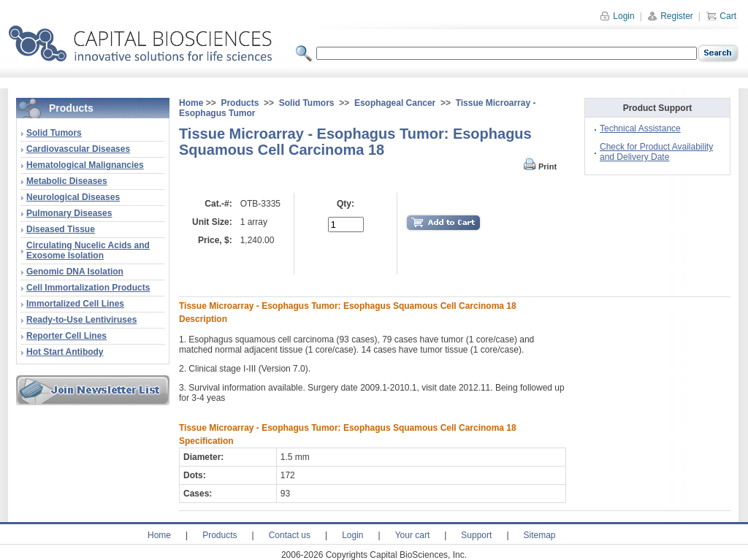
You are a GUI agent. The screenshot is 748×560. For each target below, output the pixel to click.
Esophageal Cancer (395, 103)
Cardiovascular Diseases (78, 149)
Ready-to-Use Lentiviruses (81, 320)
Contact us (290, 535)
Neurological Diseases (73, 197)
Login (617, 16)
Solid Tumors (54, 133)
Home (191, 103)
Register (670, 16)
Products (240, 103)
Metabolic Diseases (67, 181)
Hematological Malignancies (85, 165)
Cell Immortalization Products (88, 288)
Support (476, 535)
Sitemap (540, 535)
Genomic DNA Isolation (75, 272)
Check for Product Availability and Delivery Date (656, 152)
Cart (721, 16)
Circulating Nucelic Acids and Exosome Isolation (88, 250)
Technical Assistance (640, 129)
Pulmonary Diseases (69, 213)
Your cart (413, 535)
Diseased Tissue (61, 229)
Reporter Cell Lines (66, 336)
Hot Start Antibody (65, 352)
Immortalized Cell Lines (75, 304)
